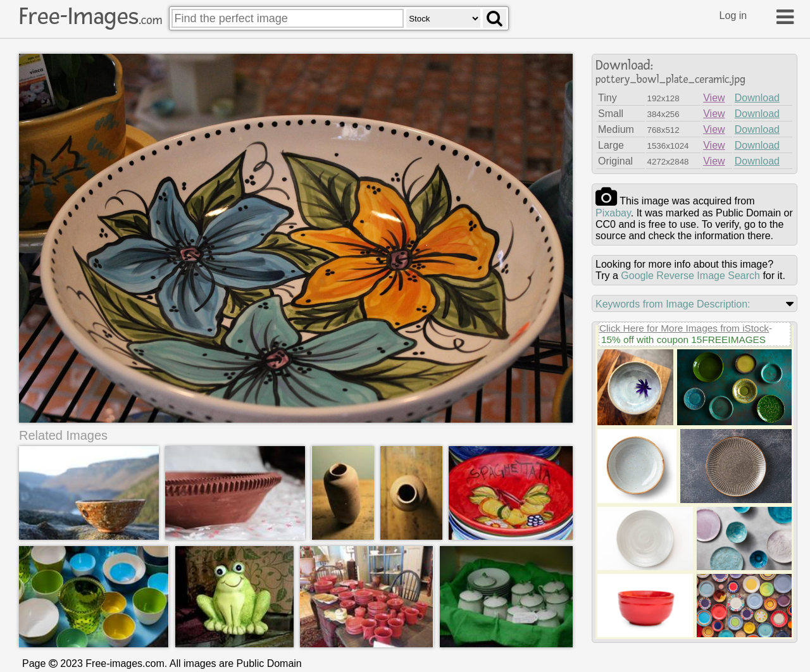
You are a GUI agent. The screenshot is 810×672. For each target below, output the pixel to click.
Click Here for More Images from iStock (684, 328)
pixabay (613, 213)
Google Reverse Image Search (690, 276)
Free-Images (90, 16)
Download (757, 98)
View (714, 98)
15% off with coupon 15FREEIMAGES (683, 339)
